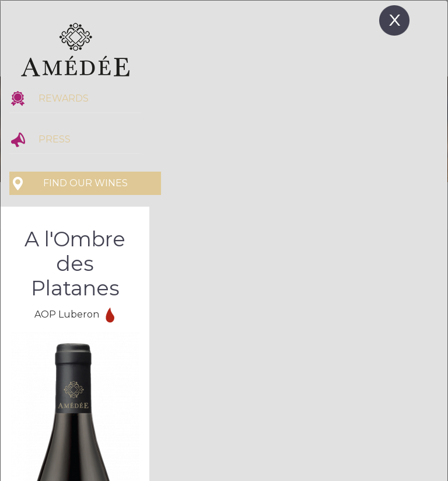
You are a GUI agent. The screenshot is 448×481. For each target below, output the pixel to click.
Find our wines (85, 183)
